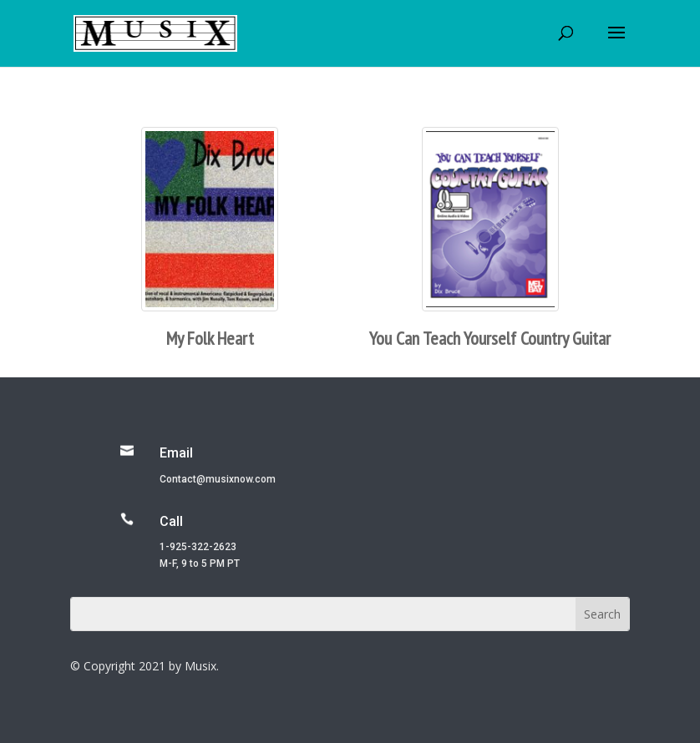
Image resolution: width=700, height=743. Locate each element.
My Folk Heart (210, 338)
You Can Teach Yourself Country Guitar (490, 338)
